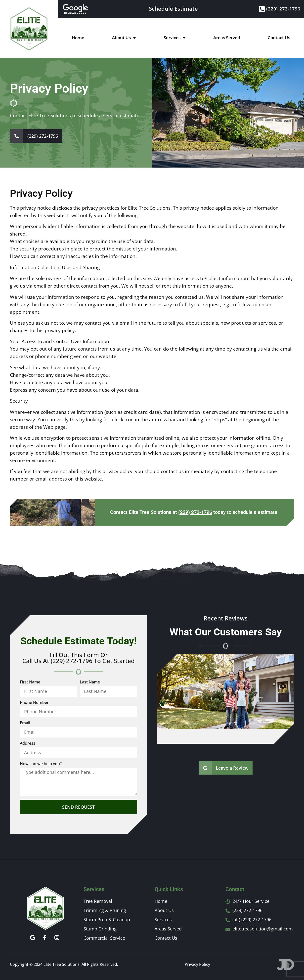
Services (174, 38)
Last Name (90, 682)
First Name (30, 682)
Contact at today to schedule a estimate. (195, 512)
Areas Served (227, 38)
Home (78, 38)
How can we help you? (41, 764)
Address (28, 744)
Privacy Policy (197, 964)
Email (25, 723)
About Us (124, 38)
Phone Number (34, 703)
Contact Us (279, 38)
